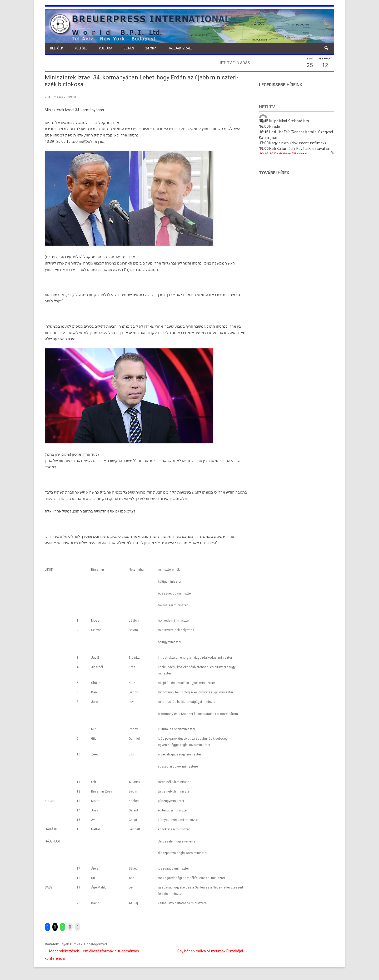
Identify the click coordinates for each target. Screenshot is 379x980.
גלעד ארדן (162, 263)
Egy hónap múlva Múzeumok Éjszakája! (212, 951)
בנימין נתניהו (202, 263)
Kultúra (106, 48)
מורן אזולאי (94, 141)
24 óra (151, 48)
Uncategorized (96, 944)
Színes (129, 48)
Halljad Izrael (180, 48)
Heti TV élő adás (234, 63)
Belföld (57, 48)
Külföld (81, 48)
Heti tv (267, 107)
